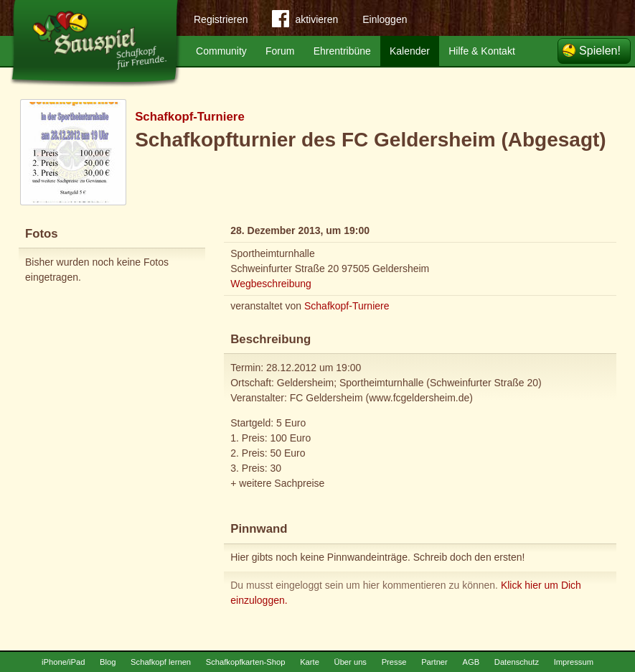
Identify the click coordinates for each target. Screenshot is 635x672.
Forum (280, 51)
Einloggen (385, 19)
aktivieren (305, 22)
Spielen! (600, 51)
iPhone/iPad (63, 662)
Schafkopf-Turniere (190, 117)
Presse (394, 662)
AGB (471, 662)
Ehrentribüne (342, 51)
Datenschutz (517, 662)
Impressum (574, 662)
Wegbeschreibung (271, 284)
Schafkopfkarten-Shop (246, 662)
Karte (310, 662)
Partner (434, 662)
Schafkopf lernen (161, 662)
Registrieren (221, 19)
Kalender (410, 51)
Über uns (351, 662)
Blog (108, 662)
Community (221, 51)
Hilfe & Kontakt (482, 51)
